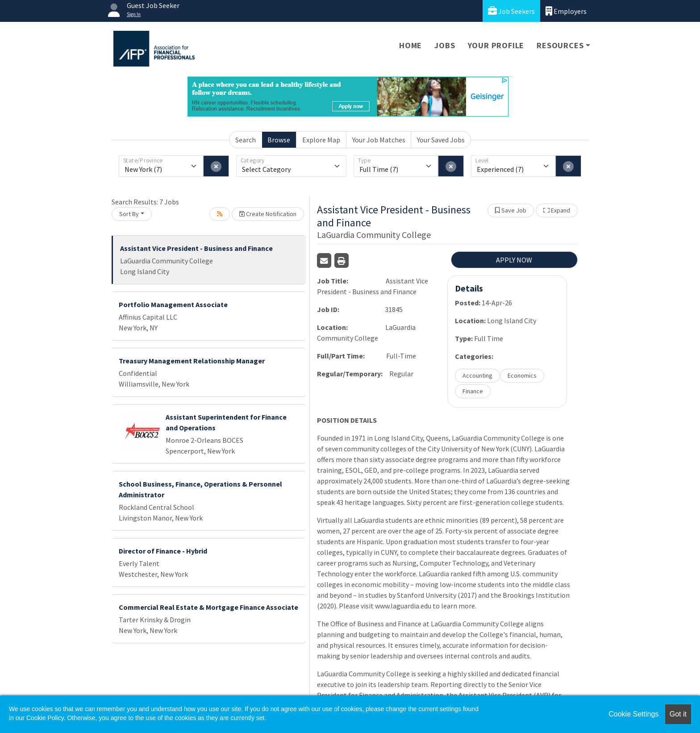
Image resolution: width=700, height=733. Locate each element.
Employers (566, 11)
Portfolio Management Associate (173, 304)
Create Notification (268, 214)
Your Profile (496, 45)
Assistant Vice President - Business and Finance (196, 248)
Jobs (445, 45)
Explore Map (321, 140)
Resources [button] (560, 45)
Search (246, 140)
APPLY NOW (514, 260)
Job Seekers (511, 11)
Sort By (129, 214)
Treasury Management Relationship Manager (192, 361)
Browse (279, 140)
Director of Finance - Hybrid (163, 551)
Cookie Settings (633, 714)
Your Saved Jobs (441, 140)
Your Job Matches (379, 140)
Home (410, 45)
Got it (678, 714)
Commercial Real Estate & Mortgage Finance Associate (208, 607)
